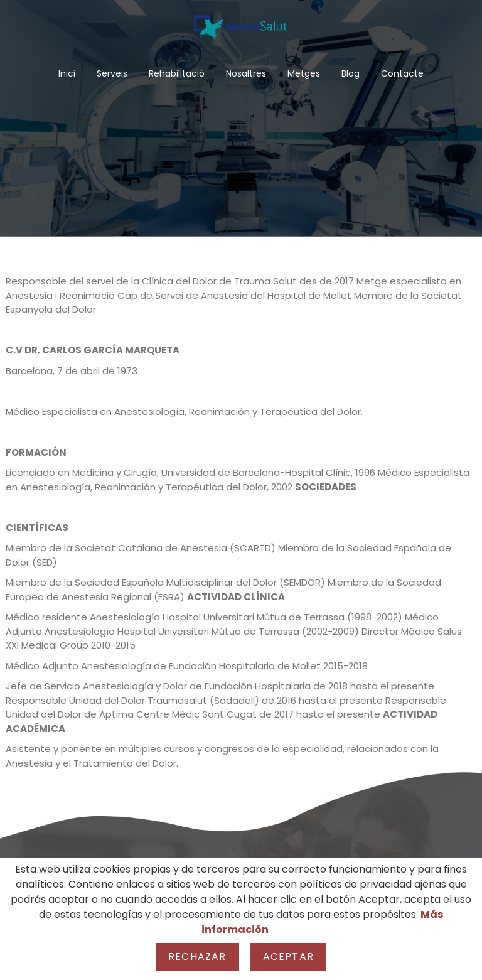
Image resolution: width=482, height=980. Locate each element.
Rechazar (197, 956)
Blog (351, 73)
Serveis (112, 73)
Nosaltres (246, 73)
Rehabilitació (177, 73)
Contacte (402, 73)
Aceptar (288, 956)
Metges (304, 73)
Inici (67, 73)
